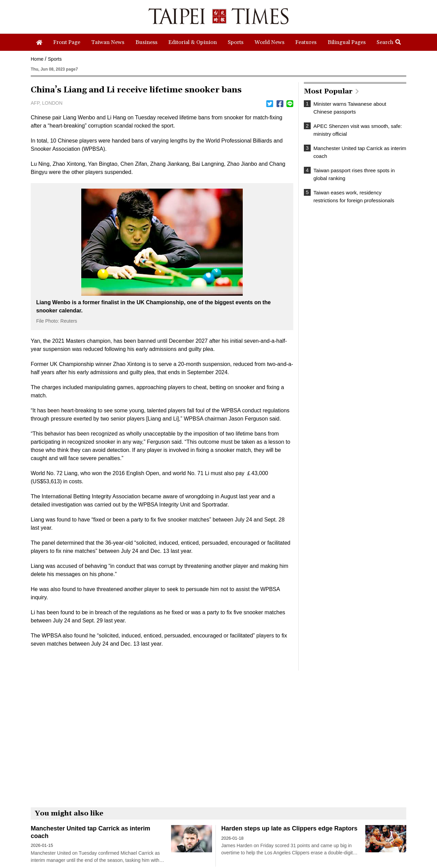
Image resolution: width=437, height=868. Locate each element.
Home (37, 59)
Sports (55, 59)
